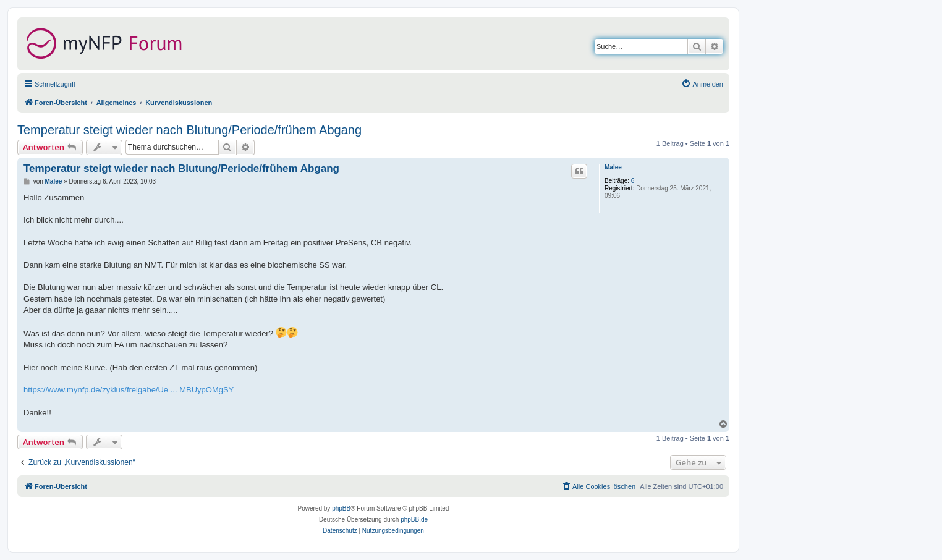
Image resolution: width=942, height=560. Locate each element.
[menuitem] (702, 84)
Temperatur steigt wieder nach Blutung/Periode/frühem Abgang (189, 130)
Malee (613, 167)
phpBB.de (414, 520)
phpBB (341, 508)
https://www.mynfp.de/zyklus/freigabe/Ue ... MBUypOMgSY (129, 390)
